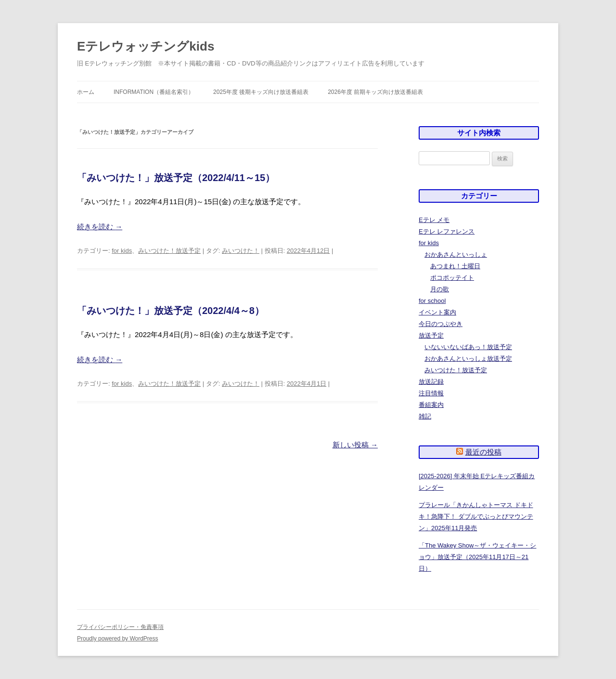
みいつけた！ (241, 251)
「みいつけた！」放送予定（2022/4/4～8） (171, 311)
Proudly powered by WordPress (118, 639)
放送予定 (431, 335)
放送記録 (431, 382)
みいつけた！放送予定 (169, 251)
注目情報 (431, 393)
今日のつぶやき (441, 324)
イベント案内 (437, 312)
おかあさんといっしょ (456, 255)
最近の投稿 (483, 452)
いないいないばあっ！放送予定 (468, 347)
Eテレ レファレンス (447, 231)
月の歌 (440, 289)
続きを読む (100, 227)
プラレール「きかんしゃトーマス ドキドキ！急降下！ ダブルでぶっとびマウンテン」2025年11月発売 (476, 516)
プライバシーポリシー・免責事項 (120, 627)
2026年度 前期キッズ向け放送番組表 (375, 92)
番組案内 (431, 405)
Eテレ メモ (434, 220)
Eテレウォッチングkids (146, 46)
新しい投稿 (355, 445)
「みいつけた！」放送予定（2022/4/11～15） (176, 178)
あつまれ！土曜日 (455, 266)
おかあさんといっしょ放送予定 (468, 359)
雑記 (425, 416)
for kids (122, 251)
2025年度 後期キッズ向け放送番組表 (261, 92)
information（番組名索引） (154, 92)
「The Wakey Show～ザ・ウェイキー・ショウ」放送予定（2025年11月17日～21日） (477, 557)
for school (432, 301)
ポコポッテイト (452, 278)
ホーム (86, 92)
